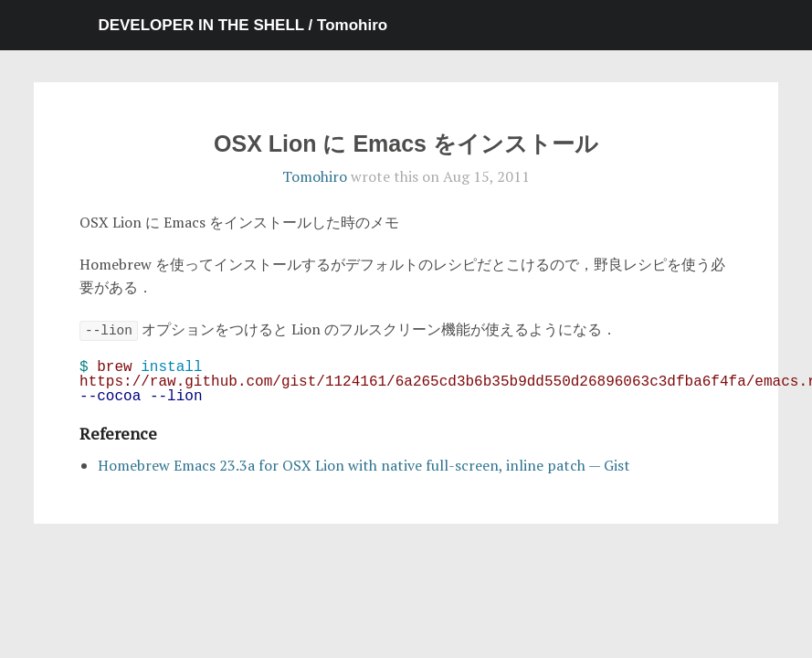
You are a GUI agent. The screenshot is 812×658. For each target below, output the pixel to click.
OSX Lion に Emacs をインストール (406, 143)
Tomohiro (315, 176)
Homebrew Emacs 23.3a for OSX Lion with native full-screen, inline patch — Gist (364, 465)
